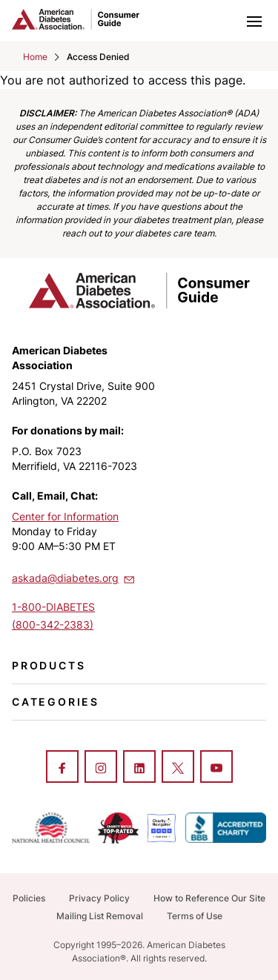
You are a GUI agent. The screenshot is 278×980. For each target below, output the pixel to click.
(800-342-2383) (53, 625)
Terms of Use (195, 916)
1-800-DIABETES (53, 607)
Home (35, 57)
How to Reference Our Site (209, 898)
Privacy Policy (99, 898)
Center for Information (65, 516)
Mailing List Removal (100, 916)
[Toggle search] (222, 21)
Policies (29, 898)
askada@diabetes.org (74, 577)
